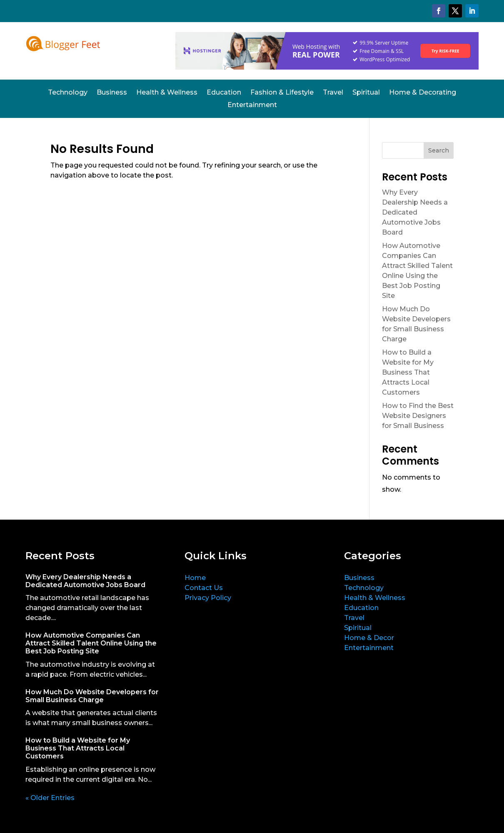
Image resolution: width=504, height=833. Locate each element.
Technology (68, 93)
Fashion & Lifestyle (282, 93)
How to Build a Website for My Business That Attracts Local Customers (408, 372)
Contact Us (204, 588)
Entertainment (252, 105)
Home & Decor (369, 638)
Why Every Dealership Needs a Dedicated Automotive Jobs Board (415, 212)
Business (112, 93)
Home (195, 578)
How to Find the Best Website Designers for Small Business (418, 416)
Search (439, 150)
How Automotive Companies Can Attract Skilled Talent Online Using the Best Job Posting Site (91, 643)
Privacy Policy (208, 598)
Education (224, 93)
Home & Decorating (423, 93)
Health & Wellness (167, 93)
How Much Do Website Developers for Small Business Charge (92, 696)
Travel (333, 93)
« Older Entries (50, 798)
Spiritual (366, 93)
